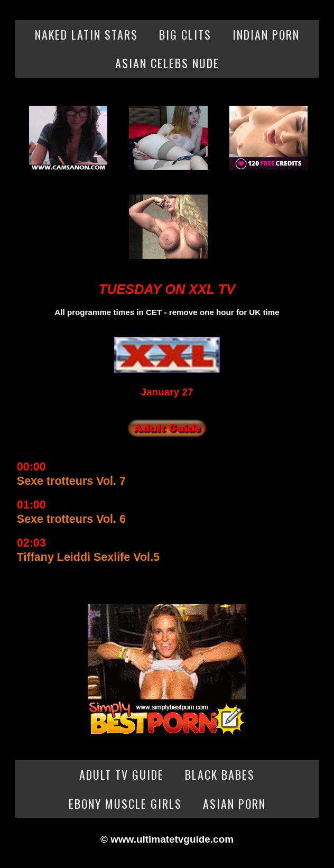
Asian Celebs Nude (167, 63)
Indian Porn (266, 34)
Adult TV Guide (122, 774)
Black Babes (220, 774)
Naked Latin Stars (86, 34)
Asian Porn (234, 804)
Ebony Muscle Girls (125, 804)
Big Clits (185, 34)
